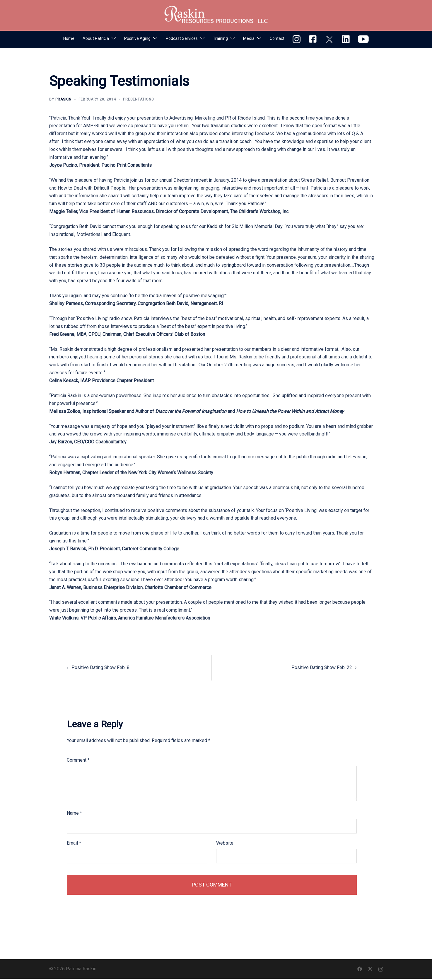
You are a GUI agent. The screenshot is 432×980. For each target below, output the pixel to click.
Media (249, 38)
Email (74, 843)
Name (74, 813)
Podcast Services (182, 38)
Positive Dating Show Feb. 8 (100, 667)
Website (225, 843)
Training (220, 38)
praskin (63, 99)
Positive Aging (137, 38)
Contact (277, 38)
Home (69, 38)
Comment (78, 760)
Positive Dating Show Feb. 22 (322, 667)
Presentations (138, 99)
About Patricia (96, 38)
